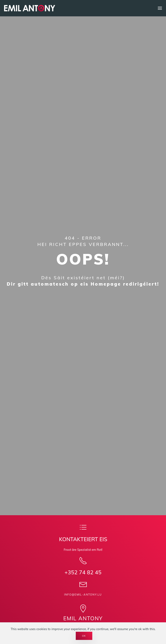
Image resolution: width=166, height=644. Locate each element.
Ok (84, 636)
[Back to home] (30, 8)
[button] (160, 8)
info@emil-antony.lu (83, 595)
